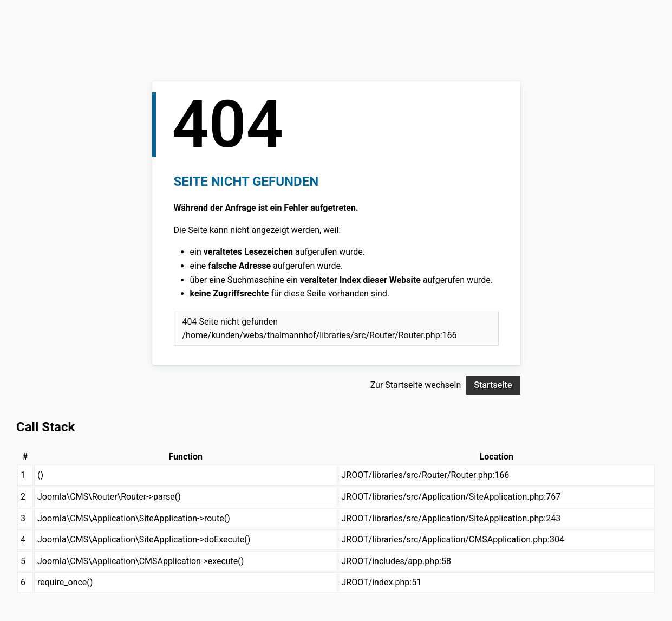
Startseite (493, 385)
